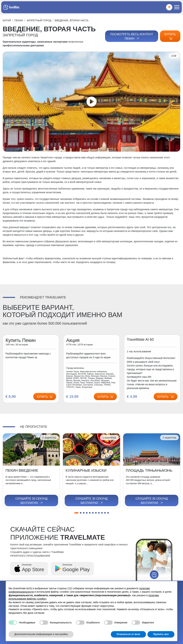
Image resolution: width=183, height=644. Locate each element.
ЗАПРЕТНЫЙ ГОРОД (39, 20)
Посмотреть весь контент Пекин (132, 37)
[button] (76, 513)
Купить (170, 36)
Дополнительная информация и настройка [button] (41, 634)
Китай (7, 20)
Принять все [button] (161, 634)
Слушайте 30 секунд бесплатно (31, 501)
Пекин (19, 20)
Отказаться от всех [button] (128, 634)
